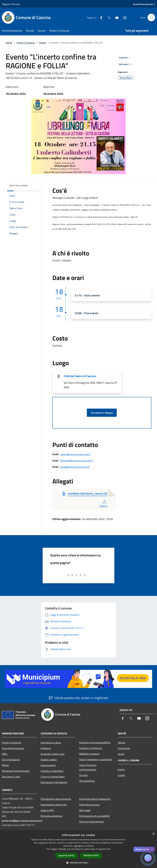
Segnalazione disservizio (54, 805)
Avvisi (121, 754)
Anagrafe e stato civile (53, 754)
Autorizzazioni (48, 765)
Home (9, 43)
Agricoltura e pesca (51, 743)
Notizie (122, 743)
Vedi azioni (126, 64)
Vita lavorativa (87, 781)
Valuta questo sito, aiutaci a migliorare (78, 698)
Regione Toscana (11, 4)
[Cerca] (151, 17)
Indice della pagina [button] (18, 185)
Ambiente (46, 748)
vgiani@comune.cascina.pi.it (75, 454)
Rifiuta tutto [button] (91, 855)
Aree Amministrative (13, 748)
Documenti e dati (11, 777)
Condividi (125, 58)
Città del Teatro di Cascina (80, 376)
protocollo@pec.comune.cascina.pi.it (22, 821)
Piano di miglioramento (91, 822)
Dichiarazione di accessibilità (94, 816)
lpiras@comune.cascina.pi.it (75, 467)
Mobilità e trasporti (89, 754)
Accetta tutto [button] (66, 856)
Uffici (5, 754)
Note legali (85, 810)
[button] (78, 863)
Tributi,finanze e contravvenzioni (88, 767)
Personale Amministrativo (16, 771)
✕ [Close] (152, 849)
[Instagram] (123, 17)
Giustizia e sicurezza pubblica (95, 742)
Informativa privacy (90, 805)
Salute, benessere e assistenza (95, 759)
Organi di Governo (12, 743)
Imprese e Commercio (91, 748)
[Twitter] (108, 17)
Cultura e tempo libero (53, 777)
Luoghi (121, 775)
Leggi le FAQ (47, 810)
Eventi (43, 43)
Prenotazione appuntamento (56, 799)
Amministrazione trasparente (95, 799)
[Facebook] (100, 17)
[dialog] (78, 849)
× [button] (153, 834)
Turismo (83, 775)
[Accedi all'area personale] (143, 4)
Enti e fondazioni (11, 760)
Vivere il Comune (26, 43)
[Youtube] (115, 17)
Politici (6, 765)
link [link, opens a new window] (109, 849)
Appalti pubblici (49, 760)
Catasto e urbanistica (52, 771)
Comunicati (124, 748)
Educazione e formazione (54, 782)
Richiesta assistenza (51, 816)
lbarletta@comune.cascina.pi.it (77, 461)
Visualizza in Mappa (102, 413)
